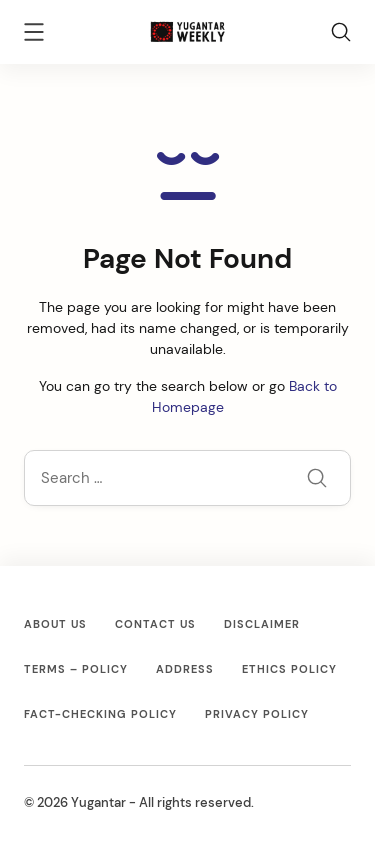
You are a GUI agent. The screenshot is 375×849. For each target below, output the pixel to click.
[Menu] (34, 35)
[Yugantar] (188, 30)
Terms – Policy (76, 669)
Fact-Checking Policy (100, 714)
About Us (55, 624)
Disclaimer (262, 624)
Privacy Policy (257, 714)
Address (185, 669)
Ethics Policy (289, 669)
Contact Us (155, 624)
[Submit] (317, 480)
